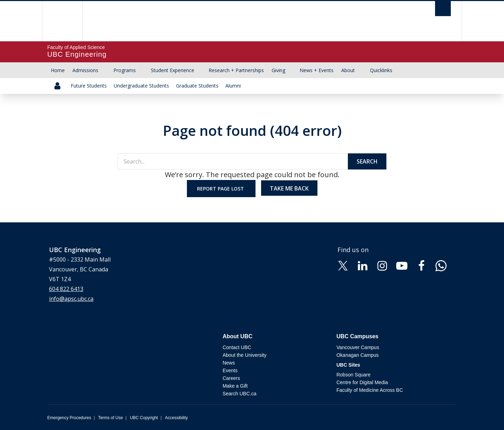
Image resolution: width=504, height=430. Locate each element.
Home (58, 70)
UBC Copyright (144, 418)
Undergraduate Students (141, 86)
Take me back (289, 188)
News (229, 363)
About (348, 70)
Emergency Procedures (69, 418)
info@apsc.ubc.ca (71, 299)
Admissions (85, 70)
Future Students (89, 86)
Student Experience (173, 70)
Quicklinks (381, 70)
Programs (125, 70)
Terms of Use (110, 418)
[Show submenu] (105, 70)
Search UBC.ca (239, 394)
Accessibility (176, 418)
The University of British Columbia (62, 21)
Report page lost (221, 189)
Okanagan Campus (358, 355)
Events (230, 370)
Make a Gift (235, 386)
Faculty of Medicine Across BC (370, 390)
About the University (244, 355)
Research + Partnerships (236, 70)
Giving (278, 70)
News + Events (317, 70)
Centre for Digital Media (362, 382)
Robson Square (353, 375)
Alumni (233, 86)
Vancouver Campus (358, 347)
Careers (231, 378)
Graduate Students (197, 86)
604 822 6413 (66, 289)
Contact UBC (237, 347)
